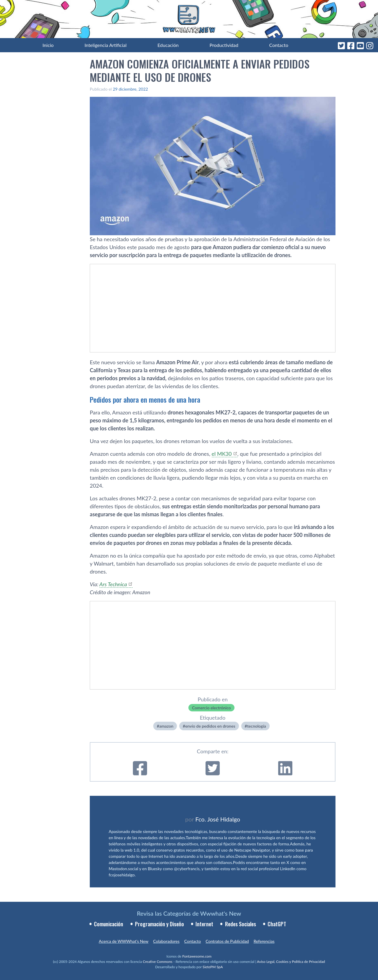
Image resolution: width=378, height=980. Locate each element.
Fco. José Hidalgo (218, 819)
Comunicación (109, 924)
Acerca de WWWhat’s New (123, 941)
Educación (168, 45)
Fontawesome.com (197, 956)
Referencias (264, 941)
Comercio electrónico (211, 708)
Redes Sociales (241, 924)
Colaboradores (166, 941)
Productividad (224, 45)
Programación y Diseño (159, 924)
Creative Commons (158, 962)
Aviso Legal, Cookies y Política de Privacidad (291, 962)
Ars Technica (113, 584)
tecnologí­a (257, 726)
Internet (204, 924)
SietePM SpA (213, 967)
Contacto (279, 45)
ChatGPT (277, 924)
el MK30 (222, 454)
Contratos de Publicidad (227, 941)
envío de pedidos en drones (210, 726)
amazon (166, 726)
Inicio (48, 45)
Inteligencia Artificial (105, 45)
